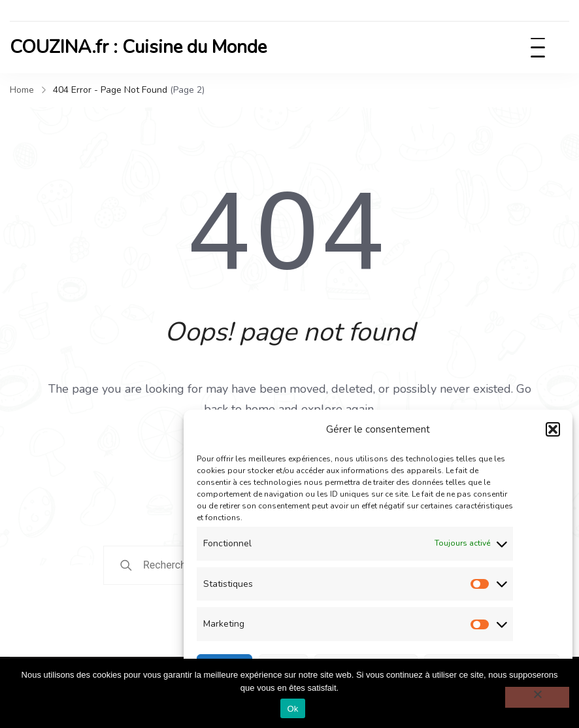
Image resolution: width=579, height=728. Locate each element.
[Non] (537, 697)
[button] (553, 429)
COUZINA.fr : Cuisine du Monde (138, 47)
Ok (292, 709)
